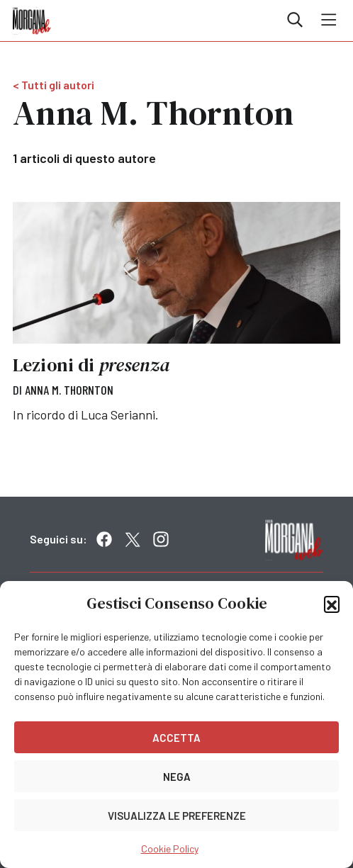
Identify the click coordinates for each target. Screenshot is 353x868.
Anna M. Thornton (69, 390)
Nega (177, 777)
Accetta (176, 738)
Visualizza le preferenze (177, 816)
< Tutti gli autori (54, 85)
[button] (332, 604)
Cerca (295, 20)
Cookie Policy (170, 849)
